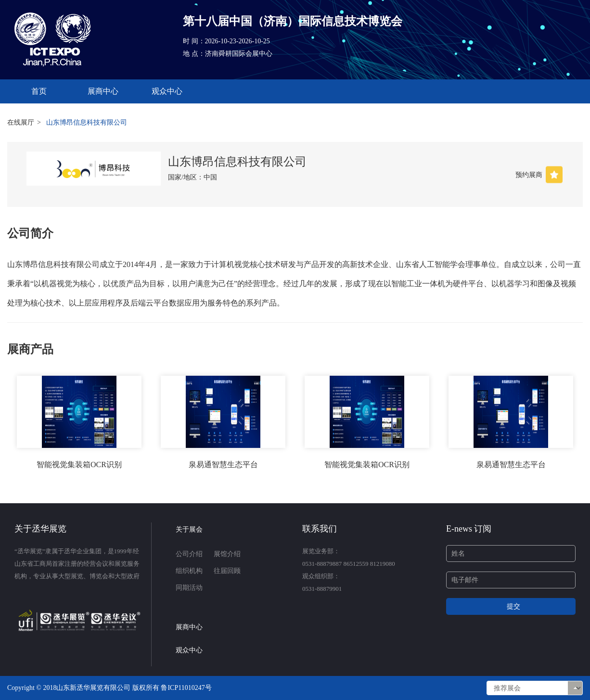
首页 (39, 91)
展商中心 (103, 91)
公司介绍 (189, 554)
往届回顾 (227, 571)
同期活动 (189, 588)
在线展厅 (21, 122)
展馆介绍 (227, 554)
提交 (513, 606)
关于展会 (189, 529)
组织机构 (189, 571)
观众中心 (167, 91)
